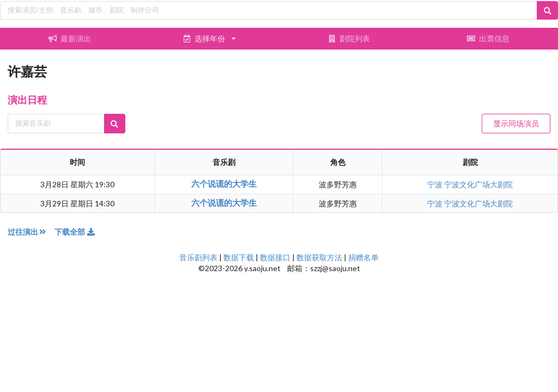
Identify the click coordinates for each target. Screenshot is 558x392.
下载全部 (75, 232)
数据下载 (239, 257)
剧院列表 (349, 38)
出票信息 (488, 38)
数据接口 (275, 257)
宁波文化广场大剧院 (478, 184)
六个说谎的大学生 (224, 183)
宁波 (436, 184)
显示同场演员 (516, 123)
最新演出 (70, 38)
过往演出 (31, 232)
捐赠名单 (363, 257)
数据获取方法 (319, 257)
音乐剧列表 (198, 257)
